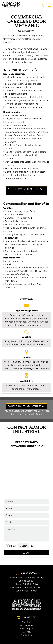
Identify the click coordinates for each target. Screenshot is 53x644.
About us (26, 622)
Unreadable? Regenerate (32, 546)
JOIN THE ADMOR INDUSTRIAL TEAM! (27, 406)
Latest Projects (27, 629)
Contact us (27, 635)
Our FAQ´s (27, 632)
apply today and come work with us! (26, 191)
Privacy (34, 591)
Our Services (26, 625)
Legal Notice (22, 591)
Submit (27, 553)
